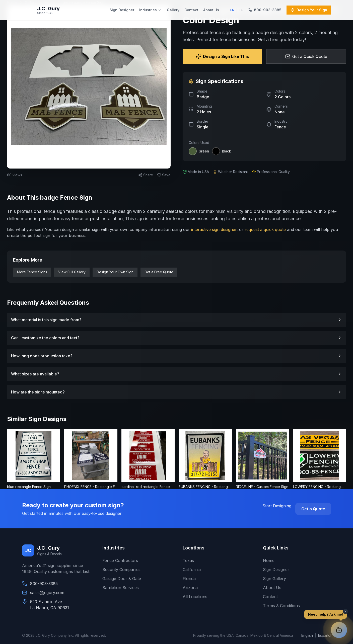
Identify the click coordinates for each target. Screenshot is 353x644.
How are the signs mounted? (177, 392)
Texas (188, 560)
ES (241, 10)
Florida (189, 579)
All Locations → (198, 597)
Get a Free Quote (159, 272)
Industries (151, 10)
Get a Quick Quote (306, 56)
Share (146, 175)
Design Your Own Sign (115, 272)
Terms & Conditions (281, 606)
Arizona (190, 588)
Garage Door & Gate (122, 579)
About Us (211, 10)
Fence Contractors (120, 560)
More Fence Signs (32, 272)
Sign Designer (122, 10)
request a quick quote (265, 229)
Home (269, 560)
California (192, 570)
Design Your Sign (309, 10)
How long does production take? (177, 356)
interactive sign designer (213, 229)
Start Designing (277, 506)
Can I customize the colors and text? (177, 338)
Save (164, 175)
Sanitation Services (121, 588)
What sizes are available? (177, 374)
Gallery (173, 10)
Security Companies (121, 570)
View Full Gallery (72, 272)
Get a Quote (313, 509)
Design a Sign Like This (222, 56)
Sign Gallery (274, 579)
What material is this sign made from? (177, 320)
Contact (191, 10)
